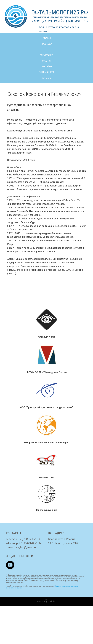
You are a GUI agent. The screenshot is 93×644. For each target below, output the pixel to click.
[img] (10, 565)
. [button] (46, 50)
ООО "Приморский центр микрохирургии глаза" (47, 407)
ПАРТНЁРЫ (47, 67)
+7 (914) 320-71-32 (29, 539)
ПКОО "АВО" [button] (47, 44)
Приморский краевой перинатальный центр (46, 442)
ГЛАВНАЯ (47, 38)
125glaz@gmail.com (26, 547)
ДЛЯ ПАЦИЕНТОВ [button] (47, 72)
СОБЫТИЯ (47, 61)
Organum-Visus (47, 337)
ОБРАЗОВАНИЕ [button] (46, 55)
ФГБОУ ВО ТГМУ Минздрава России (47, 372)
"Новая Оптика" (47, 478)
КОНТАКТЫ (46, 78)
